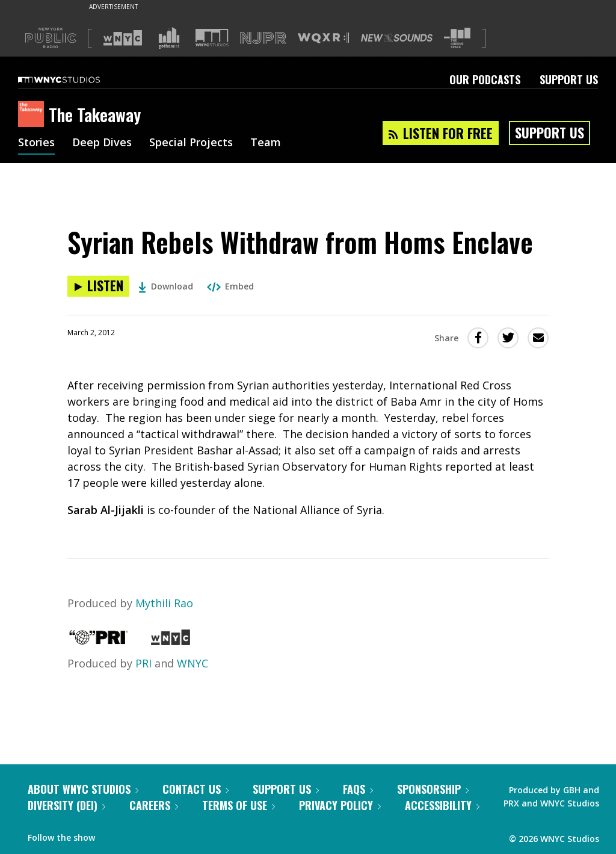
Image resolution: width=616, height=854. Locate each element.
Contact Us (196, 789)
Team (266, 143)
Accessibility (442, 805)
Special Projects (191, 143)
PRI (143, 663)
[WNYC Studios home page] (74, 79)
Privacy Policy (340, 805)
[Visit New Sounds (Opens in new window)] (397, 38)
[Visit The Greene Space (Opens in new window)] (457, 38)
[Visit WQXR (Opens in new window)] (323, 38)
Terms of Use (239, 805)
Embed (230, 286)
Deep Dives (102, 143)
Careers (154, 805)
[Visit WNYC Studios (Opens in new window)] (212, 38)
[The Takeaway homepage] (33, 115)
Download (166, 286)
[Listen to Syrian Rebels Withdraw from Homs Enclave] (98, 286)
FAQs (358, 789)
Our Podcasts (485, 79)
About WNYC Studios (83, 789)
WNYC (192, 663)
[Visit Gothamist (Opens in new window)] (169, 38)
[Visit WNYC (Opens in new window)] (123, 38)
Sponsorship (433, 789)
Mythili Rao (164, 603)
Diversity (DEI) (66, 805)
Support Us (569, 79)
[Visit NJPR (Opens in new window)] (263, 38)
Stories (36, 143)
